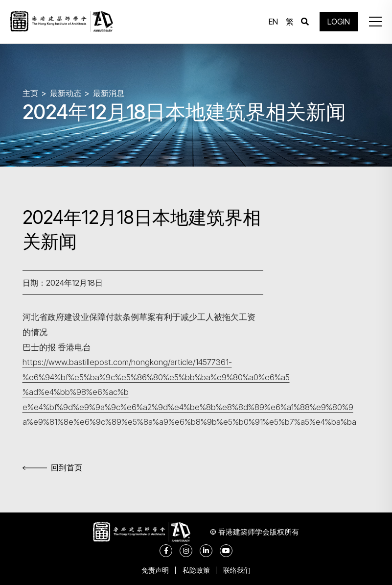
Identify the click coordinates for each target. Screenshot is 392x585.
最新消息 (109, 93)
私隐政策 (196, 570)
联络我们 (238, 570)
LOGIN (338, 22)
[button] (374, 22)
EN (273, 22)
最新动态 (66, 93)
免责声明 (154, 570)
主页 (30, 93)
